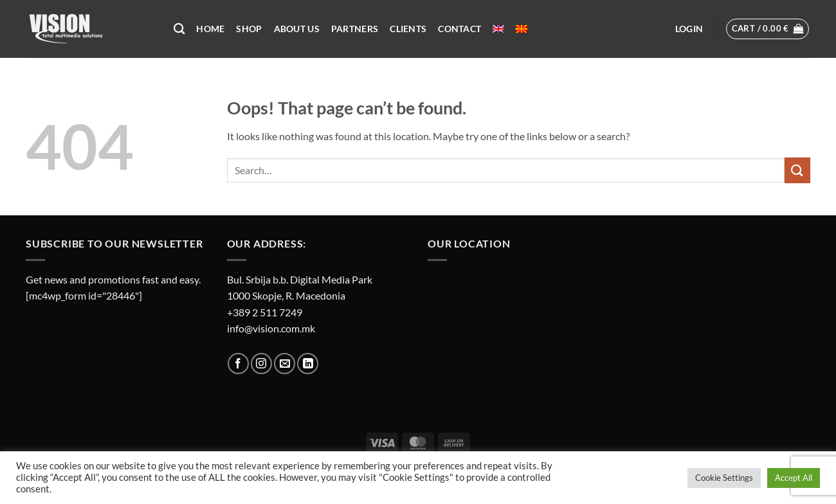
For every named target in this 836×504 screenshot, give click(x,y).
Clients (408, 29)
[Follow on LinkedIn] (308, 364)
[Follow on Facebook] (238, 364)
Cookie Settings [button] (724, 478)
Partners (355, 29)
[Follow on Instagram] (261, 364)
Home (210, 29)
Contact (459, 29)
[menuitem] (498, 29)
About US (297, 29)
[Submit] (797, 170)
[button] (689, 29)
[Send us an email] (285, 364)
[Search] (179, 29)
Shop (249, 29)
